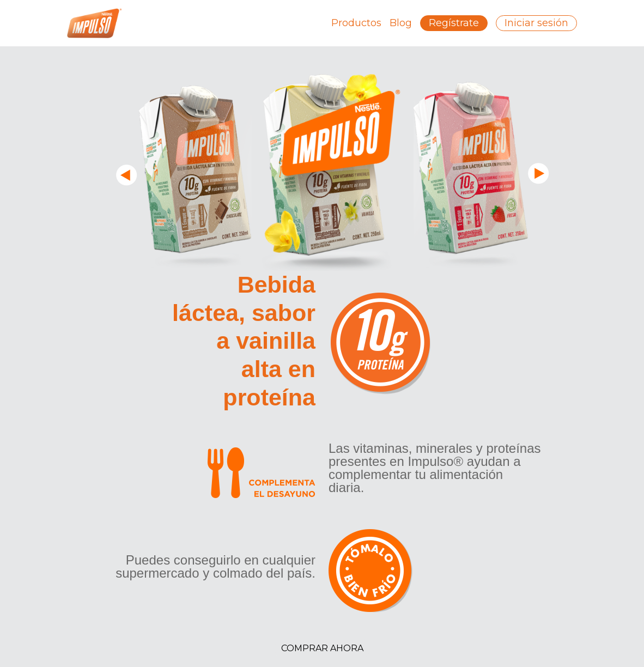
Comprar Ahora (322, 648)
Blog (401, 23)
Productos (356, 23)
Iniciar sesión (536, 23)
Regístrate (454, 23)
